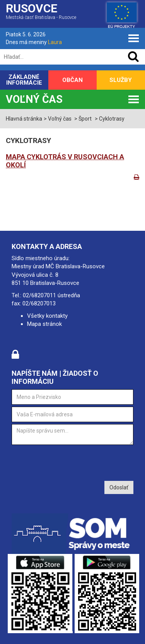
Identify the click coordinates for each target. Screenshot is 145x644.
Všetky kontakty (47, 316)
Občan (72, 80)
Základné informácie (24, 80)
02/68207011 (39, 295)
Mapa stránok (44, 324)
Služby (121, 80)
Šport (85, 119)
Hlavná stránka (24, 119)
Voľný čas (34, 99)
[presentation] (70, 462)
